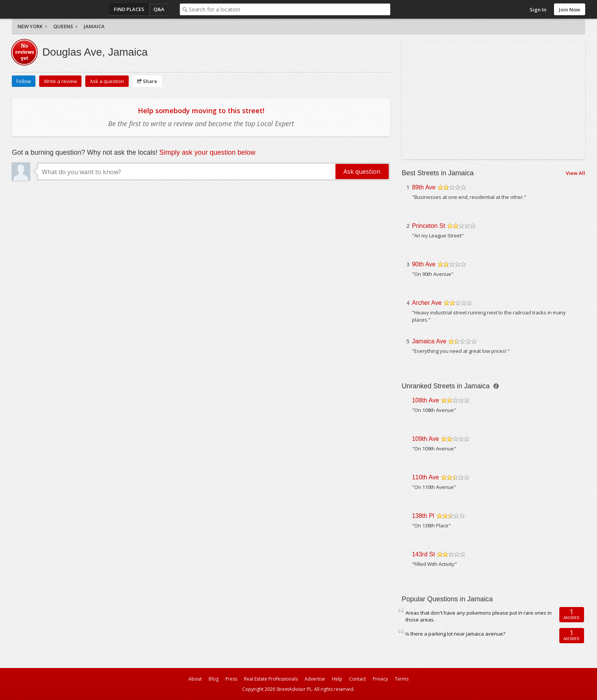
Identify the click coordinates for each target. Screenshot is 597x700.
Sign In (538, 10)
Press (231, 679)
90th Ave (424, 264)
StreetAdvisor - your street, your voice (42, 9)
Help (337, 679)
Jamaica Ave (429, 341)
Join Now (570, 10)
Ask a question (107, 81)
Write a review (60, 81)
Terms (402, 679)
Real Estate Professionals (271, 679)
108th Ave (425, 400)
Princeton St (429, 226)
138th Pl (423, 516)
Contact (358, 679)
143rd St (423, 554)
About (195, 679)
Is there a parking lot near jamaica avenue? (455, 634)
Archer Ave (427, 303)
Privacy (380, 679)
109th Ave (425, 439)
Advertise (315, 679)
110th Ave (425, 477)
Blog (214, 679)
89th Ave (424, 187)
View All (575, 173)
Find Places (129, 9)
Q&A (159, 9)
